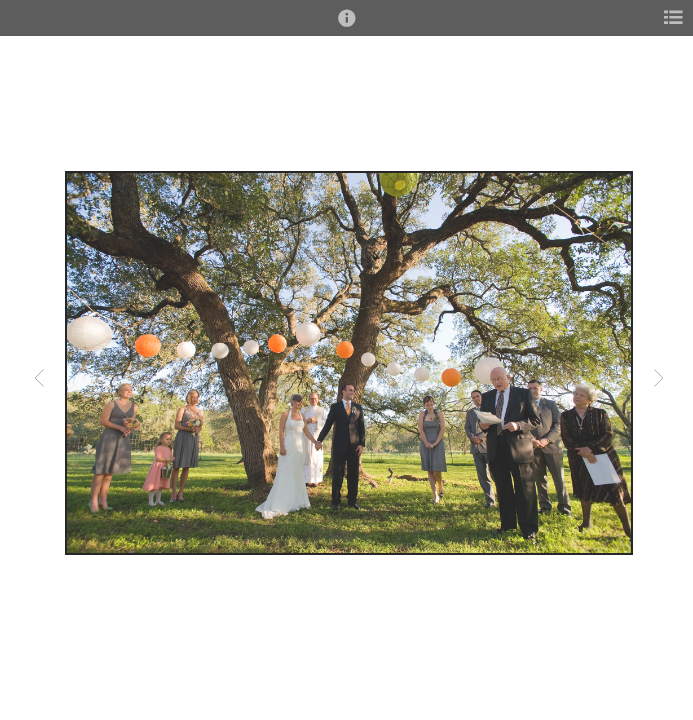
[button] (347, 27)
